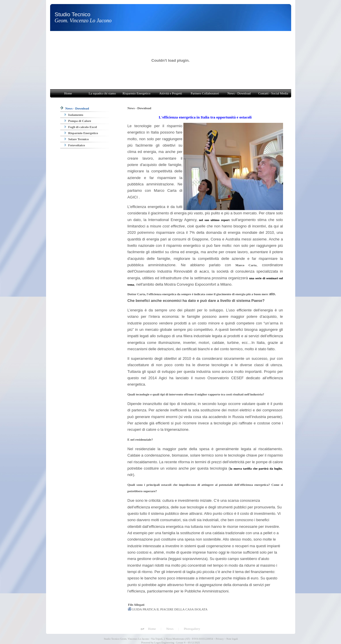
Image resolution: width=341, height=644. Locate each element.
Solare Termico (77, 139)
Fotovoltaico (75, 145)
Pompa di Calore (78, 121)
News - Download (75, 108)
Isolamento (74, 115)
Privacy (220, 639)
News (170, 629)
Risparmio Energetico (81, 133)
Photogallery (192, 629)
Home (152, 629)
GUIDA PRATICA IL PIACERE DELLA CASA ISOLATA (168, 609)
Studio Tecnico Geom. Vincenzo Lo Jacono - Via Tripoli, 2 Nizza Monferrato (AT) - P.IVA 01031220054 (158, 639)
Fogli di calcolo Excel (81, 127)
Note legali (232, 639)
